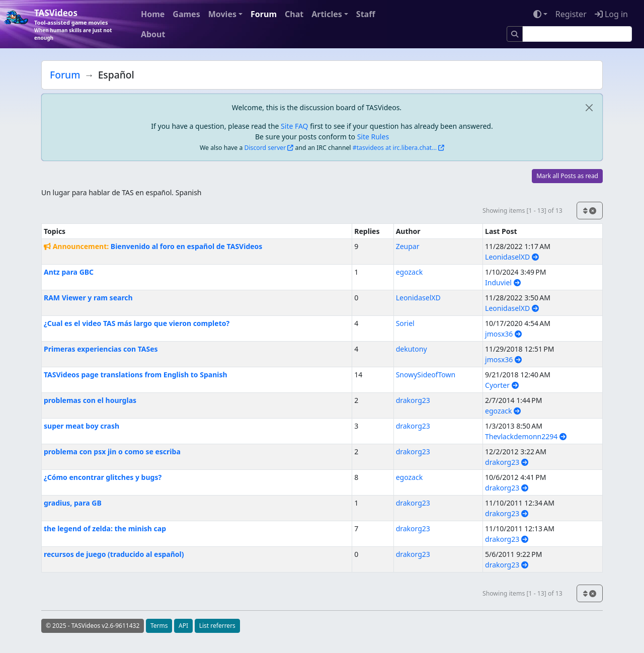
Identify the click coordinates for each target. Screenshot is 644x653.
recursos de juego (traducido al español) (114, 554)
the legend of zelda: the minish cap (105, 528)
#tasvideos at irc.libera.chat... (395, 148)
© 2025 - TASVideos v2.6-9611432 (93, 626)
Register (571, 14)
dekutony (412, 349)
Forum (264, 14)
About (153, 34)
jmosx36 (503, 334)
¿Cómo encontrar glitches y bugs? (103, 477)
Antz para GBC (69, 272)
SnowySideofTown (426, 375)
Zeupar (408, 246)
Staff (366, 14)
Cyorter (502, 385)
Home (153, 14)
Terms (159, 626)
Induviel (503, 282)
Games (186, 14)
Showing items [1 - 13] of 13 (522, 211)
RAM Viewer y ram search (88, 298)
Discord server (265, 148)
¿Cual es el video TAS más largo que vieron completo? (137, 323)
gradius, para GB (73, 503)
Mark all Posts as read (567, 176)
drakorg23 (413, 400)
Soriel (405, 323)
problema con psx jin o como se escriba (112, 452)
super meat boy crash (82, 426)
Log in (611, 14)
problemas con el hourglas (90, 400)
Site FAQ (294, 126)
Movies (222, 14)
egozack (409, 272)
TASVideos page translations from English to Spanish (136, 375)
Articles (327, 14)
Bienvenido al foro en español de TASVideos (187, 246)
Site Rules (373, 137)
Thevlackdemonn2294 (526, 436)
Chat (294, 14)
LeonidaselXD (512, 257)
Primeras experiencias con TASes (101, 349)
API (183, 626)
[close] (589, 107)
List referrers (217, 626)
